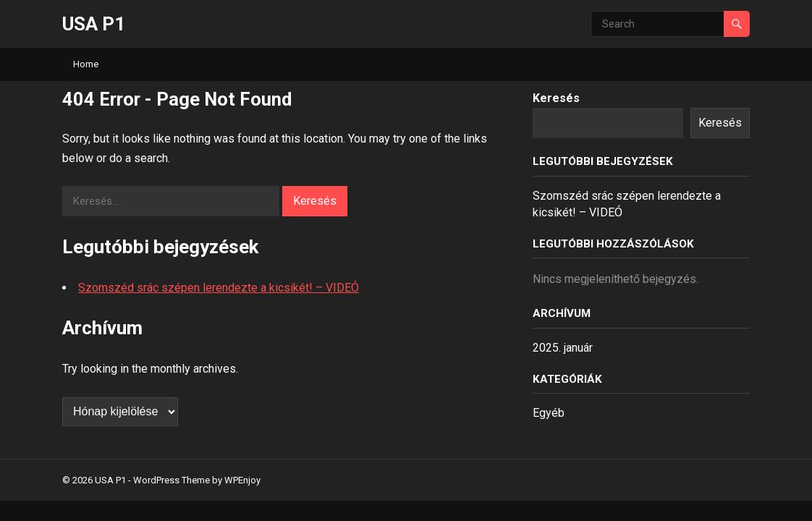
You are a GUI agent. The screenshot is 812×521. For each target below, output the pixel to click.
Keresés (556, 98)
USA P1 (94, 24)
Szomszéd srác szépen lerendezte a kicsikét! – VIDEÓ (219, 288)
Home (86, 64)
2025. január (563, 348)
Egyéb (549, 413)
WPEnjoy (242, 480)
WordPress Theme (172, 480)
